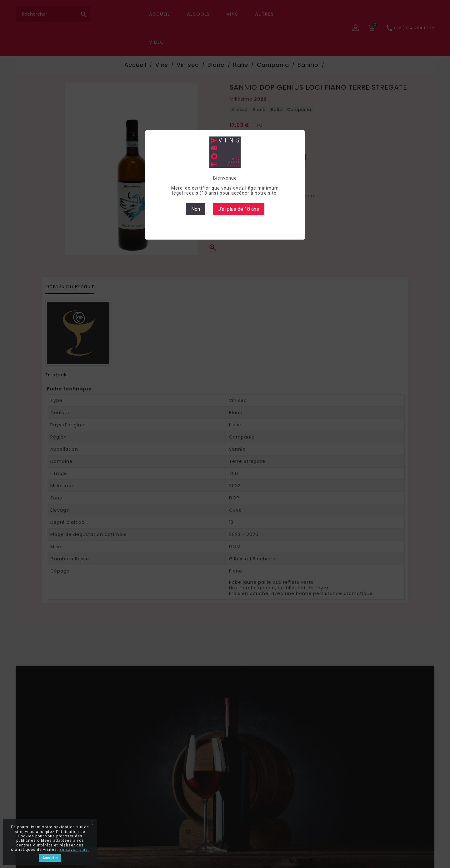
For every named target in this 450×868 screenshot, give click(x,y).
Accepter (50, 858)
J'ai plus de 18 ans (239, 209)
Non (196, 209)
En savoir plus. (74, 850)
